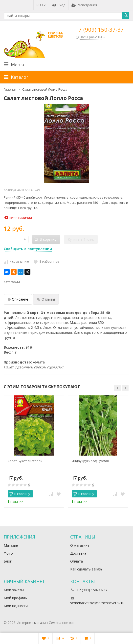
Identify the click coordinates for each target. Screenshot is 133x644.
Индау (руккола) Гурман (90, 461)
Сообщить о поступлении (28, 249)
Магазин (11, 545)
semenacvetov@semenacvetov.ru (97, 603)
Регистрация (84, 5)
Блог (8, 561)
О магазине (80, 545)
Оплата (77, 561)
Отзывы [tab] (46, 299)
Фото (8, 553)
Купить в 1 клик (81, 239)
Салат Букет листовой (25, 461)
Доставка (78, 553)
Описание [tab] (18, 299)
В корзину (20, 494)
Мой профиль (15, 598)
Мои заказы (14, 590)
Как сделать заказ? (86, 569)
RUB (41, 5)
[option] (34, 451)
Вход (59, 5)
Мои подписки (16, 606)
